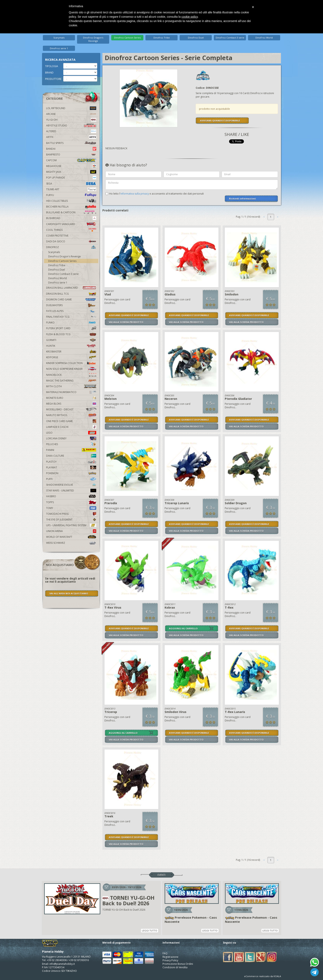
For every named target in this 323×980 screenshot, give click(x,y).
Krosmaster (71, 352)
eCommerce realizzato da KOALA (263, 976)
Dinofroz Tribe (162, 38)
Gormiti (71, 340)
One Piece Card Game (71, 421)
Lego (71, 433)
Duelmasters (71, 305)
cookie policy (190, 17)
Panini (71, 450)
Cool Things (71, 230)
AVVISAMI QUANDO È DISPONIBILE (220, 121)
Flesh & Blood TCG (71, 334)
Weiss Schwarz (71, 543)
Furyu (71, 195)
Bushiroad (71, 218)
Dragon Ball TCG (71, 294)
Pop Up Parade (71, 178)
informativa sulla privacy (135, 194)
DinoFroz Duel (196, 38)
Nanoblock (71, 375)
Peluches (71, 444)
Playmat (71, 467)
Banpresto (71, 155)
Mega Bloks (71, 404)
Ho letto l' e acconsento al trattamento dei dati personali (156, 194)
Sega (71, 184)
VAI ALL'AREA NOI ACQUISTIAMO (69, 593)
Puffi (71, 479)
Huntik (71, 346)
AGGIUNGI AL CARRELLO (183, 628)
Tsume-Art (71, 189)
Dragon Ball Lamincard (71, 288)
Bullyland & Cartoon (71, 212)
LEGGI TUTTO (150, 930)
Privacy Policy (170, 960)
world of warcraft (71, 537)
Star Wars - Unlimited (71, 491)
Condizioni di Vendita (175, 967)
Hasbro (71, 496)
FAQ (165, 953)
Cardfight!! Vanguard (71, 224)
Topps (71, 502)
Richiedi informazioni (242, 199)
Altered (71, 131)
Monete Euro (71, 398)
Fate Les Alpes (71, 311)
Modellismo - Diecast (71, 409)
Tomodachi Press (71, 514)
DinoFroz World (264, 38)
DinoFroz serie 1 (59, 48)
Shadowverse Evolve (71, 485)
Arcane (71, 114)
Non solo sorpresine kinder (71, 369)
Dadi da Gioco (71, 241)
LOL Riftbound (71, 108)
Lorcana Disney (71, 438)
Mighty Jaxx (71, 172)
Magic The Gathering (71, 381)
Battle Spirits (71, 143)
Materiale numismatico (71, 392)
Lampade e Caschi (71, 427)
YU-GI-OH (71, 120)
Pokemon (71, 473)
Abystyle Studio (71, 125)
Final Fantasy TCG (71, 317)
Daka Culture (71, 456)
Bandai (71, 149)
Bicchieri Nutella (71, 207)
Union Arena (71, 531)
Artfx (71, 137)
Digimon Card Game (71, 299)
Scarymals (59, 38)
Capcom (71, 160)
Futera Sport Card (71, 328)
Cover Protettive (57, 236)
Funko (71, 323)
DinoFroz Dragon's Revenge (93, 39)
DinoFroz (71, 247)
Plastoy (71, 462)
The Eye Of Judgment (71, 520)
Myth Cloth (71, 386)
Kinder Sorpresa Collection (71, 363)
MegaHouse (71, 166)
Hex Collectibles (71, 201)
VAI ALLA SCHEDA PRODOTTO (126, 322)
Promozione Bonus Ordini (178, 964)
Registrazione (170, 957)
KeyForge (71, 357)
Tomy (71, 508)
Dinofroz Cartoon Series (127, 38)
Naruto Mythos (71, 415)
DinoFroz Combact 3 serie (230, 38)
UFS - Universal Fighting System (71, 525)
